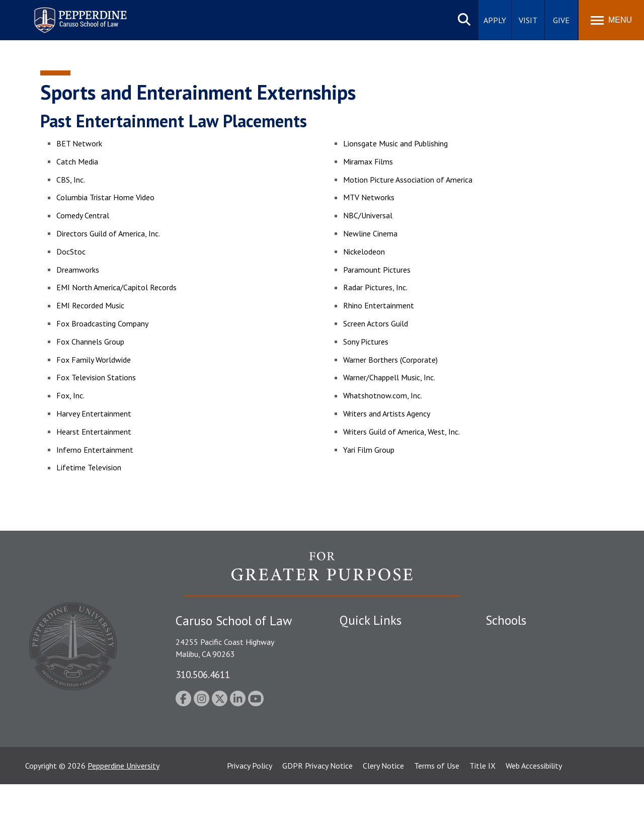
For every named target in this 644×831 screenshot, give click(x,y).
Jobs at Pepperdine (371, 692)
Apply (495, 20)
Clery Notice (383, 812)
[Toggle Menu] (611, 20)
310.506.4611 (203, 674)
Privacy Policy (250, 812)
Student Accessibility (374, 657)
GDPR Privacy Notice (317, 812)
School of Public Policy (524, 720)
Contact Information (375, 709)
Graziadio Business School (529, 675)
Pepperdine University (124, 812)
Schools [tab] (506, 620)
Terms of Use (437, 812)
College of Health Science (530, 737)
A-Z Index (356, 755)
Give (561, 20)
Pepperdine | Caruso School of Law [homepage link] (79, 14)
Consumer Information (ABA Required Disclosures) (387, 732)
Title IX (482, 812)
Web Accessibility (534, 812)
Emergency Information (379, 675)
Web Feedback (364, 772)
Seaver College (511, 639)
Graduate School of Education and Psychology (544, 697)
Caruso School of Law (523, 657)
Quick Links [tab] (371, 620)
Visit (528, 20)
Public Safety (362, 639)
